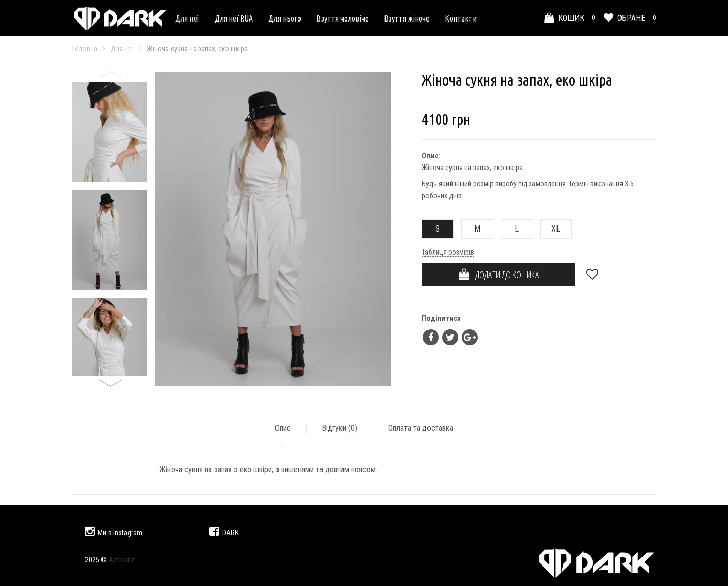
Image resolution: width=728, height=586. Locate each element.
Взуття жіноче (407, 18)
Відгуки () (339, 428)
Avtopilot (122, 560)
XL (551, 229)
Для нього (285, 18)
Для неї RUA (234, 18)
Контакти (461, 18)
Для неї (187, 18)
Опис (283, 428)
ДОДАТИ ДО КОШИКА (499, 275)
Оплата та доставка (421, 428)
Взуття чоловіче (342, 18)
